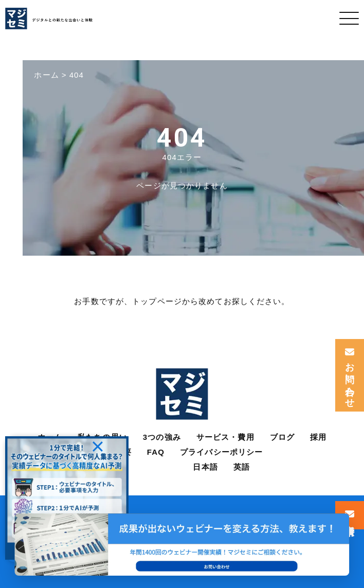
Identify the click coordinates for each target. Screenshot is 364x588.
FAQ (156, 452)
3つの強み (162, 437)
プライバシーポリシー (221, 452)
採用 (318, 437)
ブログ (282, 437)
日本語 (205, 467)
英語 (242, 467)
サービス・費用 (225, 437)
